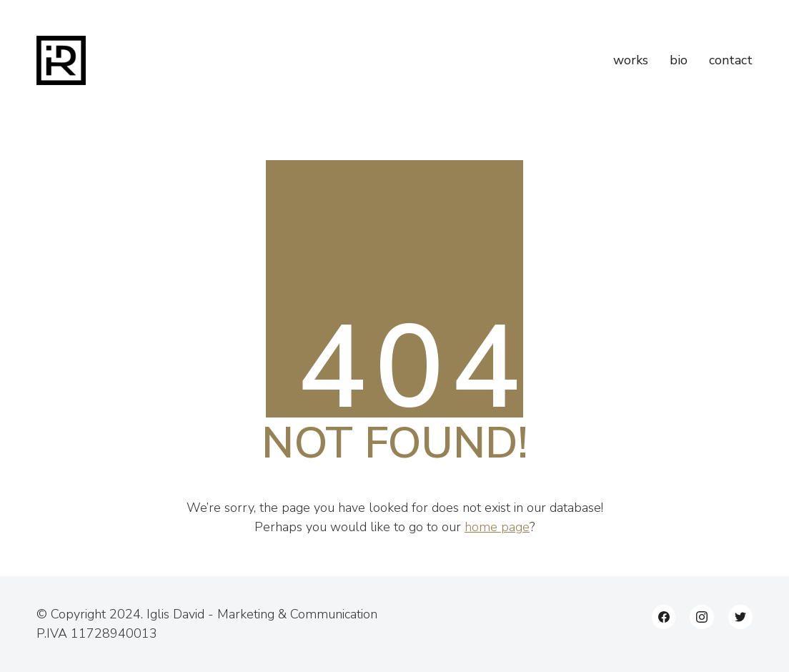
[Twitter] (740, 617)
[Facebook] (664, 617)
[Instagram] (702, 617)
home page (497, 527)
